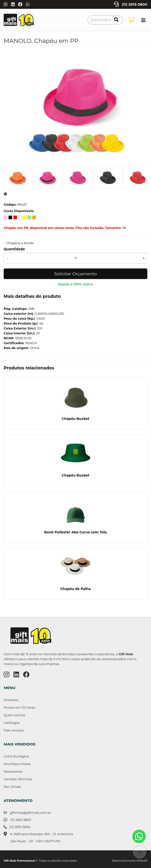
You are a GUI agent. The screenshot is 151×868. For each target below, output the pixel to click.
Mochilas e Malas (17, 764)
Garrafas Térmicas (18, 779)
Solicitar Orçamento (75, 274)
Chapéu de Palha (75, 589)
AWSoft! (142, 861)
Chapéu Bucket (75, 419)
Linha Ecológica (16, 756)
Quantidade (14, 249)
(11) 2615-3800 (135, 4)
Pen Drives (12, 787)
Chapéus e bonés (20, 243)
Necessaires (13, 771)
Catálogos (12, 723)
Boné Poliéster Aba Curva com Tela (76, 532)
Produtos (11, 700)
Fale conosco (14, 730)
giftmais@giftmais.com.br (30, 813)
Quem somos (14, 715)
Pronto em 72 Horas (19, 707)
